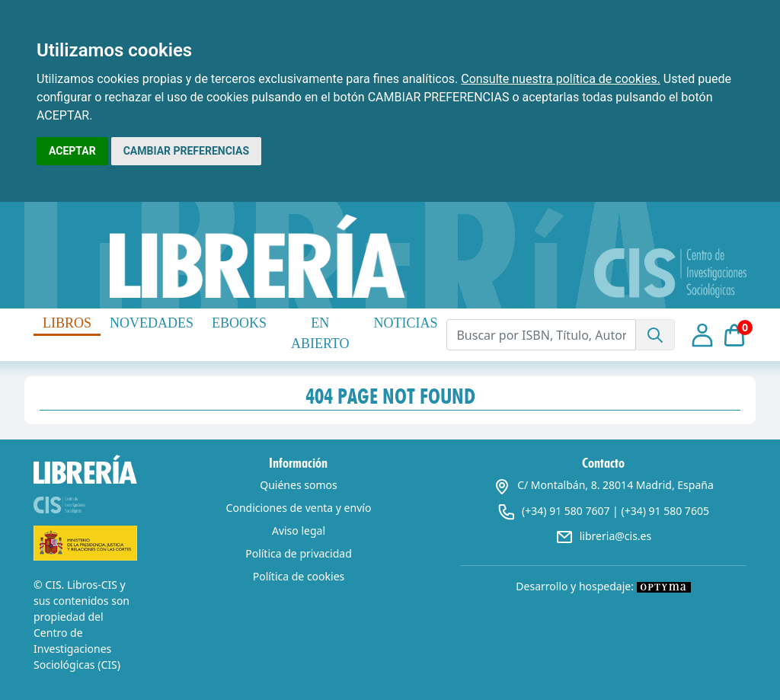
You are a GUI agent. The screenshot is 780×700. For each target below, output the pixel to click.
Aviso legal (299, 531)
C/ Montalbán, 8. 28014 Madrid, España (603, 485)
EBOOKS (239, 323)
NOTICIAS (405, 323)
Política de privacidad (299, 553)
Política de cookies (299, 576)
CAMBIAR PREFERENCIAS (186, 151)
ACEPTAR (72, 151)
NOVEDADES (152, 323)
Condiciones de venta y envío (299, 508)
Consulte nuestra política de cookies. (561, 79)
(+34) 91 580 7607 (566, 511)
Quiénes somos (298, 485)
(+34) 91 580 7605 (665, 511)
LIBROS (67, 323)
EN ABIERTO (320, 333)
